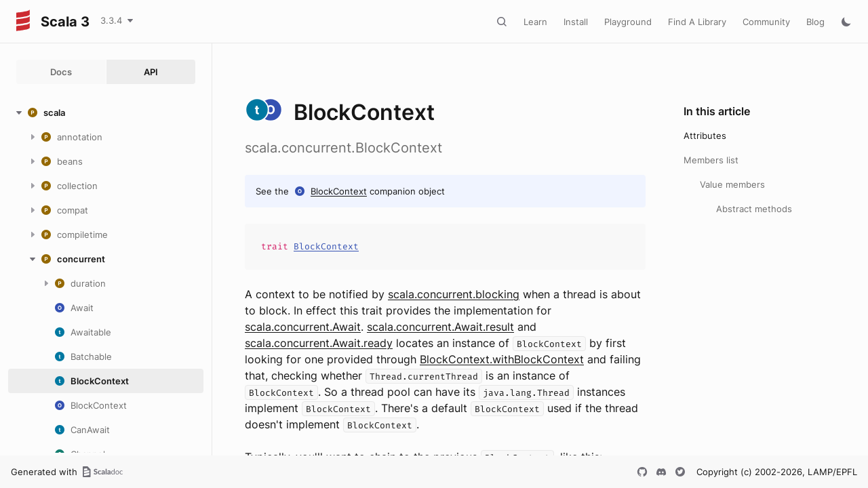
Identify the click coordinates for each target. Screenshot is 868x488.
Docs (61, 72)
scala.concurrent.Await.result (440, 327)
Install (576, 22)
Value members (732, 184)
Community (766, 22)
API (151, 72)
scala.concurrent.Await (303, 327)
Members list (711, 160)
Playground (628, 22)
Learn (535, 22)
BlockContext (339, 191)
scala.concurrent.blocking (454, 294)
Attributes (705, 136)
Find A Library (697, 22)
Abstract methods (754, 209)
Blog (815, 22)
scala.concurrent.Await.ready (319, 343)
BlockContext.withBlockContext (502, 359)
